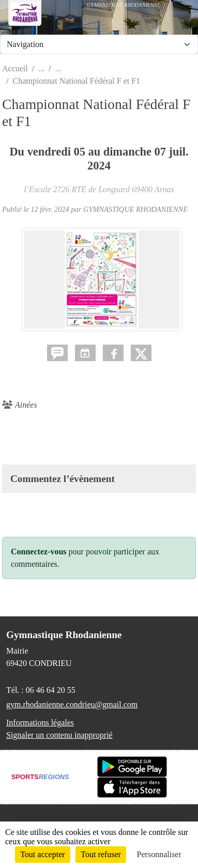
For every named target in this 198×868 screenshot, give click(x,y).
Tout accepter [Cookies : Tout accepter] (42, 854)
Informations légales (40, 723)
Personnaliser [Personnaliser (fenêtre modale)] (159, 854)
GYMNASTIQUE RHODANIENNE (135, 209)
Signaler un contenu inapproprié (59, 735)
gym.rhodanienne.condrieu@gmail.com (72, 704)
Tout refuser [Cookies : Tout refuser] (101, 854)
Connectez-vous (39, 552)
